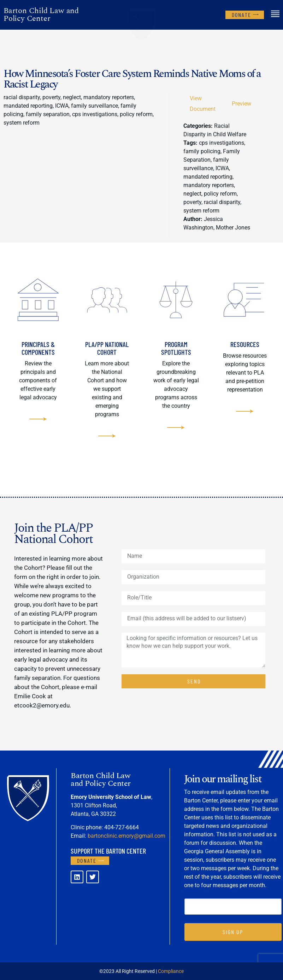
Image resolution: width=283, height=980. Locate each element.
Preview (241, 104)
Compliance (171, 971)
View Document (203, 104)
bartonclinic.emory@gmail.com (126, 836)
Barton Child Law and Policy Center (41, 15)
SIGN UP (233, 932)
